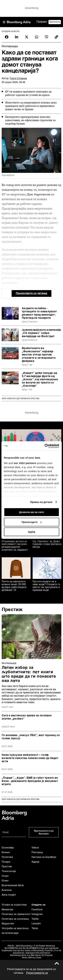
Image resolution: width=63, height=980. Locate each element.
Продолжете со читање (32, 293)
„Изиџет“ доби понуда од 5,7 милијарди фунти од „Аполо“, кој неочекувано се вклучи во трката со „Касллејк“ (40, 380)
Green (5, 881)
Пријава (42, 22)
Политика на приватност (16, 914)
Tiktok (35, 928)
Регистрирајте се (37, 973)
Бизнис (6, 852)
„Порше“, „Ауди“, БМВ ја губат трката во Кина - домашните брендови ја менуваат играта (30, 781)
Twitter (35, 919)
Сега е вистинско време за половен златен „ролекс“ (27, 717)
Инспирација (9, 663)
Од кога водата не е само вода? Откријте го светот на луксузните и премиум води (46, 586)
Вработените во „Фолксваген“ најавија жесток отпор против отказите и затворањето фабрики (39, 355)
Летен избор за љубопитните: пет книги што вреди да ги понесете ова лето (29, 674)
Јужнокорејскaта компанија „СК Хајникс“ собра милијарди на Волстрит (41, 333)
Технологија (9, 871)
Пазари (6, 862)
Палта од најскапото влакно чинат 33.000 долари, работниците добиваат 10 (14, 586)
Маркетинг (8, 924)
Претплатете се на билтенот (44, 832)
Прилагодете (32, 522)
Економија (8, 848)
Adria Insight (9, 895)
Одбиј (32, 532)
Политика (7, 857)
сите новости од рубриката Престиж (20, 799)
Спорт (5, 876)
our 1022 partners (25, 463)
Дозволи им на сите (32, 512)
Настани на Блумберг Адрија (44, 860)
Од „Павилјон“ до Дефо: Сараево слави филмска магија (47, 544)
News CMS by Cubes (32, 958)
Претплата (55, 22)
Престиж (12, 610)
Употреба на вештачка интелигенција (15, 931)
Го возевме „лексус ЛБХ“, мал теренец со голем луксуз (31, 737)
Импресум (7, 910)
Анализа (7, 890)
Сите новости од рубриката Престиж (20, 399)
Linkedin (36, 924)
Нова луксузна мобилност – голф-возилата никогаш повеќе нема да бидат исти (30, 758)
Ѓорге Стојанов (18, 79)
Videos (35, 848)
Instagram (37, 914)
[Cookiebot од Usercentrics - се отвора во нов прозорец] (45, 446)
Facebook (37, 910)
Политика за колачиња (15, 919)
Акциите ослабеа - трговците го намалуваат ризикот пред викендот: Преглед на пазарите (39, 313)
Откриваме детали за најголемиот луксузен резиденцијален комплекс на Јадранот (15, 546)
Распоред (37, 852)
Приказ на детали (41, 502)
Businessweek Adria (13, 885)
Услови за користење (14, 905)
